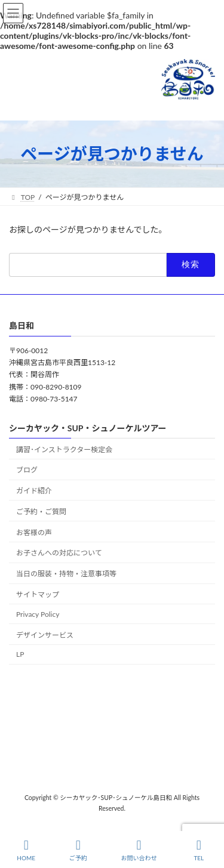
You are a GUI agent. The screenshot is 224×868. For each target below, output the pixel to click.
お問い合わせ (139, 850)
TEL (199, 850)
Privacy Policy (38, 614)
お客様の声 (34, 532)
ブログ (27, 470)
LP (20, 654)
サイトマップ (38, 594)
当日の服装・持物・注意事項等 (66, 574)
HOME (26, 850)
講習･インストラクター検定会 (64, 449)
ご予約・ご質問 (41, 512)
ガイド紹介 (34, 491)
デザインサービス (45, 634)
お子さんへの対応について (59, 553)
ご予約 (78, 850)
